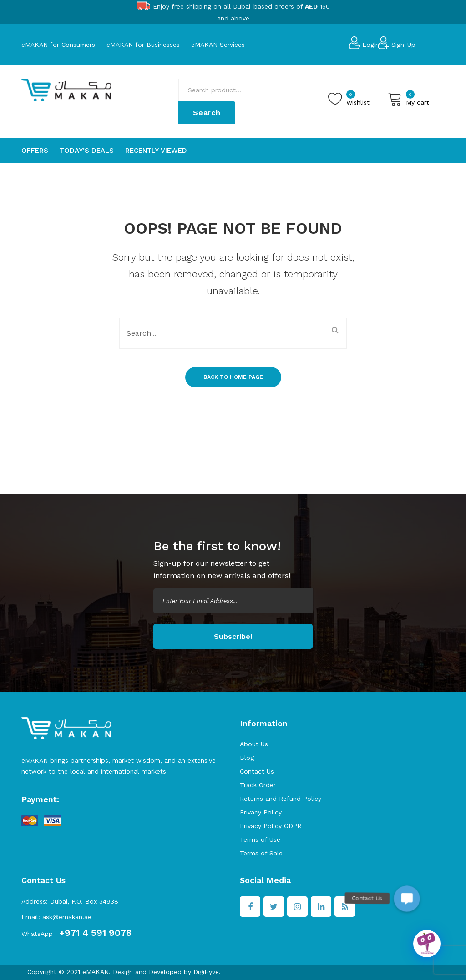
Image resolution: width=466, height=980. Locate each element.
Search (207, 113)
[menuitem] (35, 151)
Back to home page (233, 377)
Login (371, 45)
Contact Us (257, 771)
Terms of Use (260, 839)
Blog (247, 758)
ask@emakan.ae (67, 917)
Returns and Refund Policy (281, 799)
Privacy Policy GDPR (271, 826)
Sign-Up (403, 45)
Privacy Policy (261, 812)
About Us (254, 744)
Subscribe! (233, 636)
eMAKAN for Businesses (143, 45)
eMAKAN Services (218, 45)
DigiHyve (206, 972)
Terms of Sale (261, 853)
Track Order (258, 785)
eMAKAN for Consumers (58, 45)
